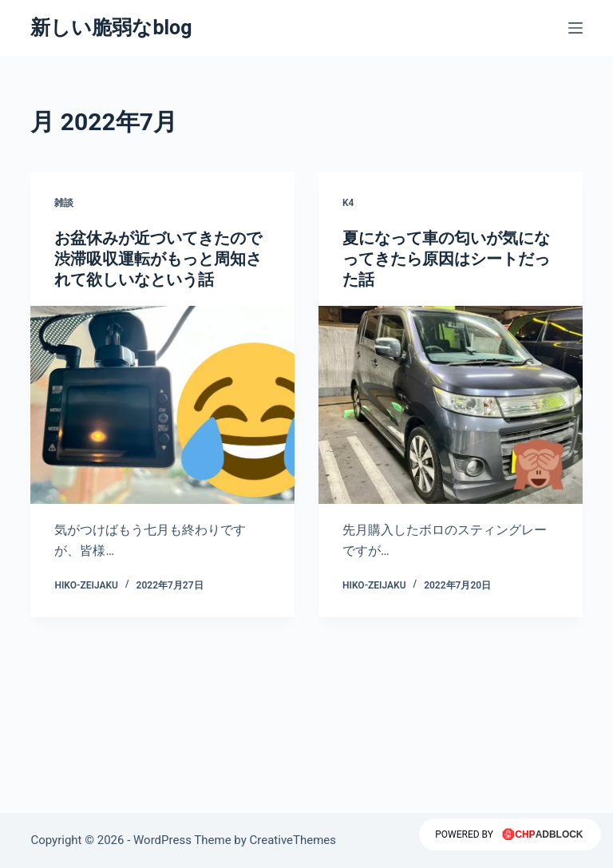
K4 (348, 203)
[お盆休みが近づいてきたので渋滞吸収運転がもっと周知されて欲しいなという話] (162, 405)
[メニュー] (575, 28)
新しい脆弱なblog (111, 28)
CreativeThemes (293, 840)
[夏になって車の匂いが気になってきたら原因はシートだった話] (451, 405)
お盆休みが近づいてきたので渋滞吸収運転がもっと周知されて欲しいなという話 (158, 259)
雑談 (64, 203)
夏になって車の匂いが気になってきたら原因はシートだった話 (446, 259)
